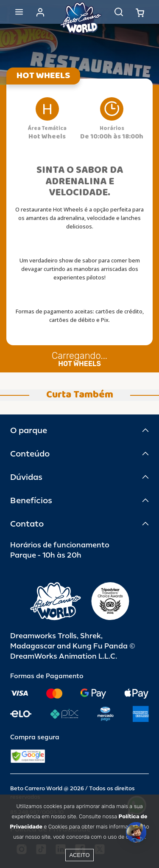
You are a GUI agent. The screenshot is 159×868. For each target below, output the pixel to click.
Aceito (79, 855)
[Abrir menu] (19, 12)
